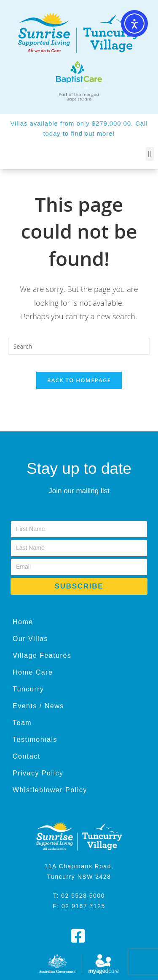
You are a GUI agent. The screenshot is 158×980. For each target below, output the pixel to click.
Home (23, 622)
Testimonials (35, 740)
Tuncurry (28, 689)
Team (22, 723)
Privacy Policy (38, 773)
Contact (27, 756)
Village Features (42, 656)
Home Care (33, 672)
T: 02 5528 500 (77, 896)
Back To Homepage (79, 380)
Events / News (38, 706)
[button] (150, 154)
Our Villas (30, 639)
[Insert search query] (79, 346)
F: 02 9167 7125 (79, 906)
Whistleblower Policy (50, 790)
